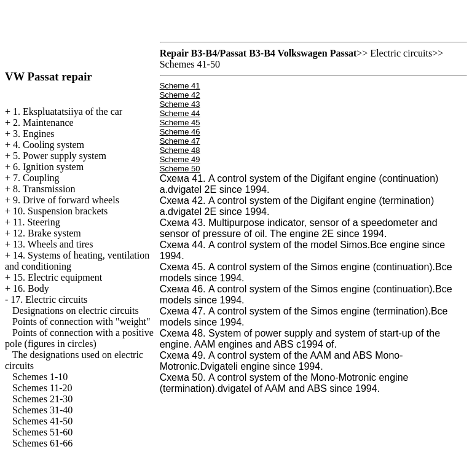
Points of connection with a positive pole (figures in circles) (79, 338)
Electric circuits (401, 53)
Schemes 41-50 (42, 421)
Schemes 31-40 (42, 410)
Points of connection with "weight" (81, 322)
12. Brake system (47, 233)
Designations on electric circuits (76, 310)
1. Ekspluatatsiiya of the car (68, 111)
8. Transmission (44, 189)
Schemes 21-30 (42, 399)
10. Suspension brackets (60, 211)
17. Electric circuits (49, 299)
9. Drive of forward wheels (66, 200)
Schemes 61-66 (42, 443)
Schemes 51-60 (42, 432)
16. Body (31, 288)
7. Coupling (36, 178)
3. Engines (34, 134)
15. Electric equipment (57, 277)
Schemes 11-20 (42, 388)
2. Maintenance (43, 123)
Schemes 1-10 (40, 377)
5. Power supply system (60, 156)
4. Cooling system (49, 145)
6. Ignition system (48, 167)
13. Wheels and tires (53, 244)
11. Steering (37, 222)
